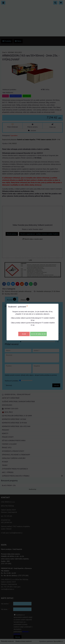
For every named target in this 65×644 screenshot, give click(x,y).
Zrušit (24, 334)
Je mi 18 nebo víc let (38, 334)
